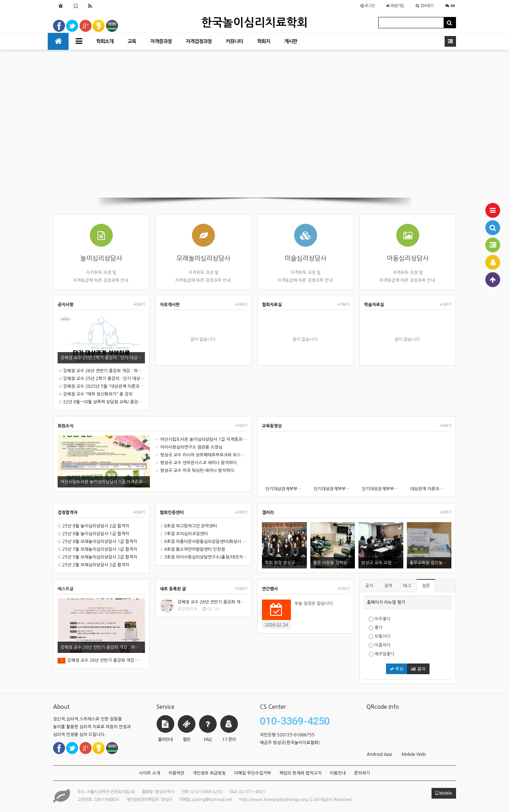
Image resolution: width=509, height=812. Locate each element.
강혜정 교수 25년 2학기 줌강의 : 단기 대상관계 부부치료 (101, 379)
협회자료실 (272, 305)
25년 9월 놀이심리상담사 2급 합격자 (93, 526)
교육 (132, 41)
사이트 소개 (150, 773)
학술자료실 (374, 305)
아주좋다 (379, 619)
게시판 (291, 41)
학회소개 (105, 41)
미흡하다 (379, 645)
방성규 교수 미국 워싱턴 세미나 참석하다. (195, 471)
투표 (397, 669)
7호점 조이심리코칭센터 (184, 534)
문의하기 (362, 773)
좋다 (376, 628)
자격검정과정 (199, 41)
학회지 (263, 41)
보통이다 (379, 636)
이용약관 (176, 773)
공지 (369, 586)
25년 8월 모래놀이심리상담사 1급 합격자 (97, 542)
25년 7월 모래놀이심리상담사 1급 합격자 (97, 549)
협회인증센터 (172, 513)
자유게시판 (170, 305)
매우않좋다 (382, 654)
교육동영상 (272, 426)
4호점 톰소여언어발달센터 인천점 (192, 549)
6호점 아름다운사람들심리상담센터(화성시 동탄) (203, 542)
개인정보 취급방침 (209, 773)
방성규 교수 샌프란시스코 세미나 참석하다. (197, 463)
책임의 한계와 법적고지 (300, 773)
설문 (426, 586)
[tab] (408, 602)
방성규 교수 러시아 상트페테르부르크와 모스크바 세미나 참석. (201, 455)
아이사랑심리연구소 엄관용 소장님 (189, 447)
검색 (388, 586)
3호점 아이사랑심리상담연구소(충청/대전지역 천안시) (203, 557)
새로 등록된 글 (173, 589)
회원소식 (66, 426)
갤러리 (268, 513)
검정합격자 (68, 513)
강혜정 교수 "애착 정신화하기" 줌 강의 (95, 394)
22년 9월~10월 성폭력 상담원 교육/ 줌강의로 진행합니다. (101, 402)
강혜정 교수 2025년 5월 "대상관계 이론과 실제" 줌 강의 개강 (101, 386)
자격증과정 (161, 41)
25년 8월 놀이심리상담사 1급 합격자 (93, 534)
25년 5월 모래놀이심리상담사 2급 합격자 (97, 557)
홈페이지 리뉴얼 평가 (386, 602)
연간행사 (270, 589)
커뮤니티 (235, 41)
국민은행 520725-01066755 (287, 735)
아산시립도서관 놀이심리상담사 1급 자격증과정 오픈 (201, 439)
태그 (407, 586)
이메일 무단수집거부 (253, 773)
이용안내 (338, 773)
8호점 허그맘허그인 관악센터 (188, 526)
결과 (418, 669)
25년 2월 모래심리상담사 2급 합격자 (93, 565)
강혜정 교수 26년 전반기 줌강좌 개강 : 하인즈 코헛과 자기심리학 (101, 371)
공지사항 (66, 305)
